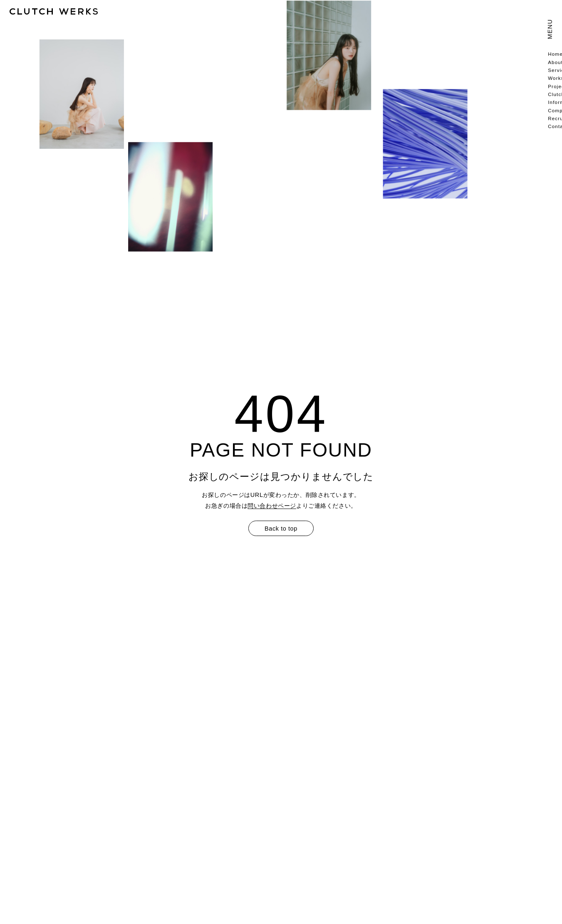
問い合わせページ (272, 506)
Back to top (281, 529)
